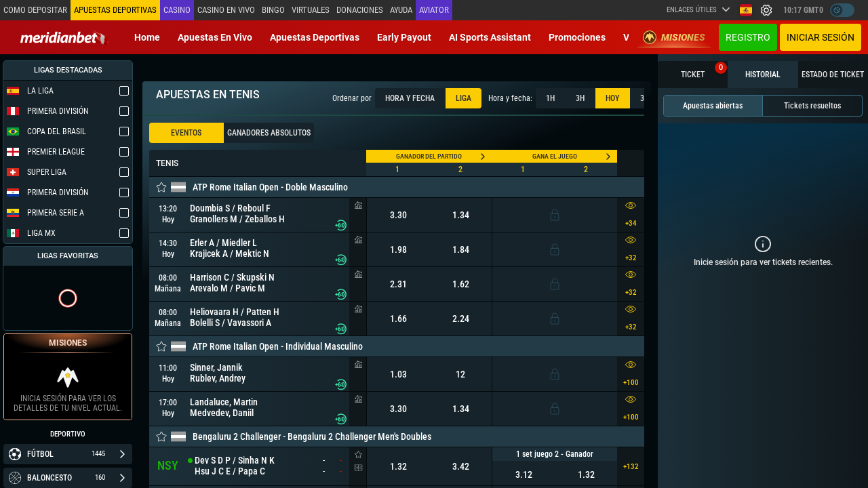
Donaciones (360, 10)
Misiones (674, 37)
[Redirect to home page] (64, 37)
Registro (748, 37)
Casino (177, 10)
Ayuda (401, 10)
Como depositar (35, 10)
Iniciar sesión (821, 37)
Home (147, 37)
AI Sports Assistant (490, 37)
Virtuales (311, 10)
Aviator (434, 10)
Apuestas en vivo (215, 37)
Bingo (273, 10)
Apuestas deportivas (315, 37)
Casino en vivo (226, 10)
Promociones (577, 37)
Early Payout (404, 37)
